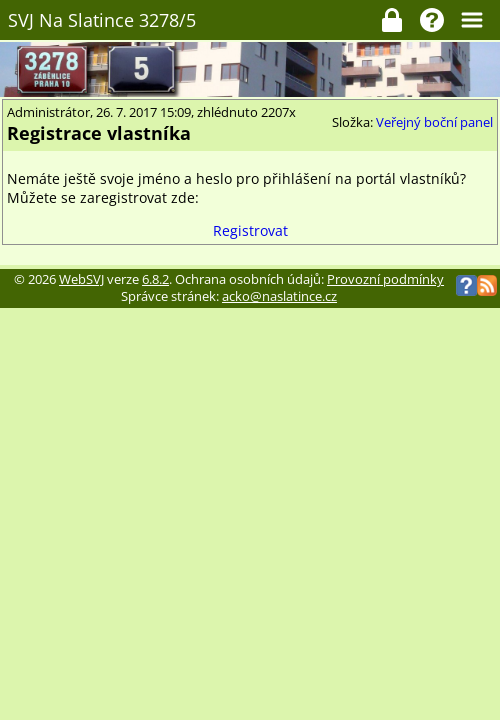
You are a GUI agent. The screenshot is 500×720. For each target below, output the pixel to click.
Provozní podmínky (385, 279)
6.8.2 (155, 279)
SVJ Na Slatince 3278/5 (102, 20)
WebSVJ (81, 279)
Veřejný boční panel (434, 122)
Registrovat (250, 230)
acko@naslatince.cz (279, 296)
